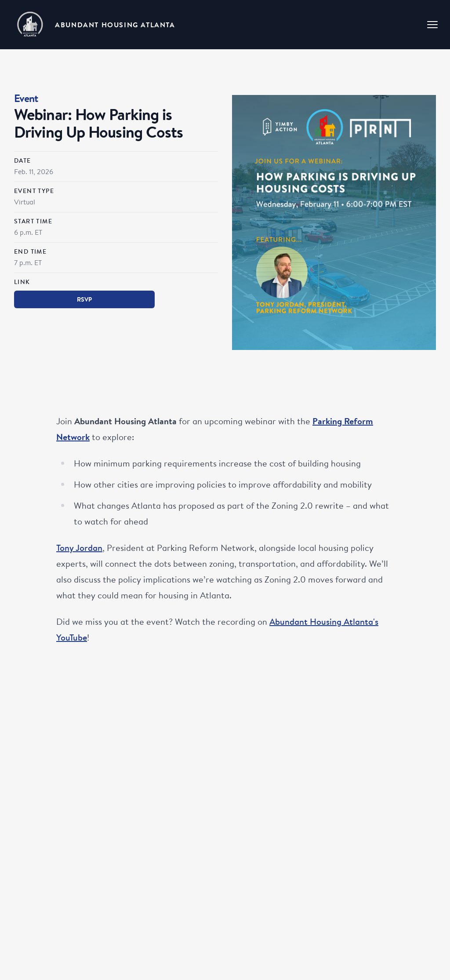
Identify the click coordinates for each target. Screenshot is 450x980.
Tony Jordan (79, 548)
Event (26, 98)
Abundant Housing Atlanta (115, 25)
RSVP (84, 299)
